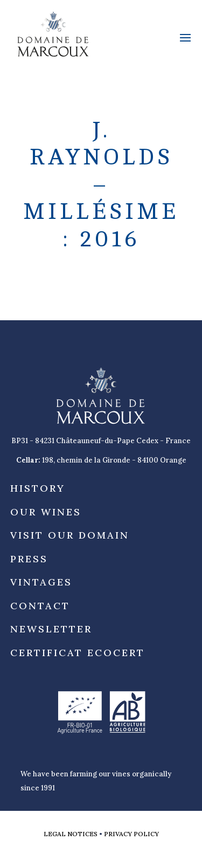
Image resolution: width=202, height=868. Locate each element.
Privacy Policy (131, 834)
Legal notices (71, 834)
